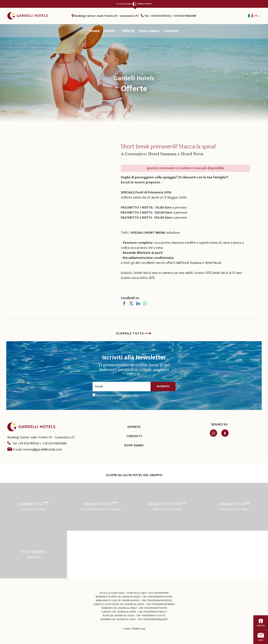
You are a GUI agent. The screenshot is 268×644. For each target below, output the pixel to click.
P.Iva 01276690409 (159, 593)
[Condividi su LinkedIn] (138, 303)
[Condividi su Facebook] (124, 303)
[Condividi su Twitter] (131, 303)
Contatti (171, 31)
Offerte (128, 31)
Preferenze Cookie (137, 593)
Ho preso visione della (117, 395)
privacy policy (131, 395)
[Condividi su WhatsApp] (145, 303)
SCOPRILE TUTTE (134, 334)
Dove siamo (149, 31)
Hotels (111, 31)
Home (95, 31)
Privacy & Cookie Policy (112, 593)
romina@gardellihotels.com (43, 450)
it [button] (240, 17)
